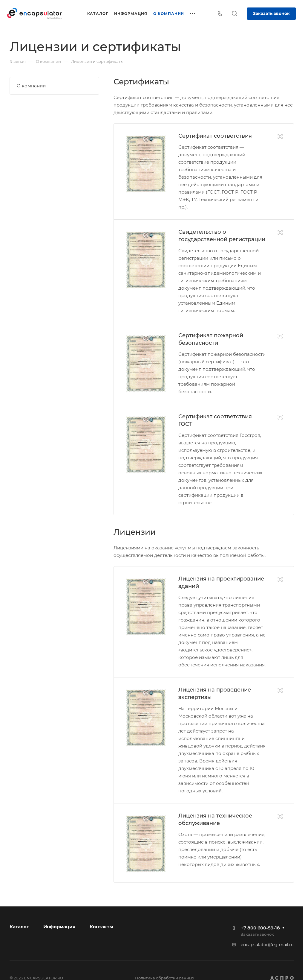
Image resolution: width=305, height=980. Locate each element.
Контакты (101, 927)
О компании (31, 86)
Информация (59, 927)
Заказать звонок (271, 13)
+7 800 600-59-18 (260, 928)
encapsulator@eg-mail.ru (267, 945)
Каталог (19, 927)
